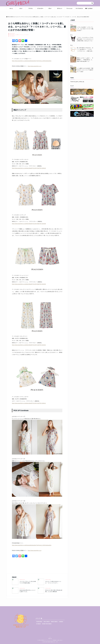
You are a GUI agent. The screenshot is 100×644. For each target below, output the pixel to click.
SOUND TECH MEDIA (47, 624)
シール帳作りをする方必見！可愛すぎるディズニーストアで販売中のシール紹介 (85, 70)
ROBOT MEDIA (54, 622)
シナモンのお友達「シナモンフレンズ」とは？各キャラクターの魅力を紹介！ (85, 29)
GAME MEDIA (39, 622)
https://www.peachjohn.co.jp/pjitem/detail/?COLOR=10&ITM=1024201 (29, 345)
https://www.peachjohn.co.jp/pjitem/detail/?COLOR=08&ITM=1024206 (29, 224)
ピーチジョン (21, 35)
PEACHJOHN (12, 35)
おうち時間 (16, 35)
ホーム (11, 8)
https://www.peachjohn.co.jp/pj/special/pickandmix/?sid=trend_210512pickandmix (32, 61)
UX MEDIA (39, 624)
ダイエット (60, 8)
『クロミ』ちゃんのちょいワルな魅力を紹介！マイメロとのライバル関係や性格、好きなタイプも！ (85, 39)
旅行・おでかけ (89, 8)
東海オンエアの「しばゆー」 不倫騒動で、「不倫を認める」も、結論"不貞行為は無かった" (85, 60)
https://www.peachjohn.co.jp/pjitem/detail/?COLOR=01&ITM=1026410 (29, 168)
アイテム (31, 8)
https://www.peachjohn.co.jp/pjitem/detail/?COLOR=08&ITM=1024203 (29, 284)
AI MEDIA (61, 622)
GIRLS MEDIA (47, 622)
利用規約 (55, 640)
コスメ (21, 8)
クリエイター (40, 8)
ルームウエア (26, 35)
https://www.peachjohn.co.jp (35, 66)
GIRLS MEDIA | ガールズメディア (45, 640)
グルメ (50, 8)
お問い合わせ (60, 640)
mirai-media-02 (12, 36)
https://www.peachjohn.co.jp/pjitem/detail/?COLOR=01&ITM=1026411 (29, 403)
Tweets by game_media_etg (77, 82)
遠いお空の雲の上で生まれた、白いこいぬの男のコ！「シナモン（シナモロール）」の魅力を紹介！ (85, 50)
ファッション (69, 8)
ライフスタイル (79, 8)
